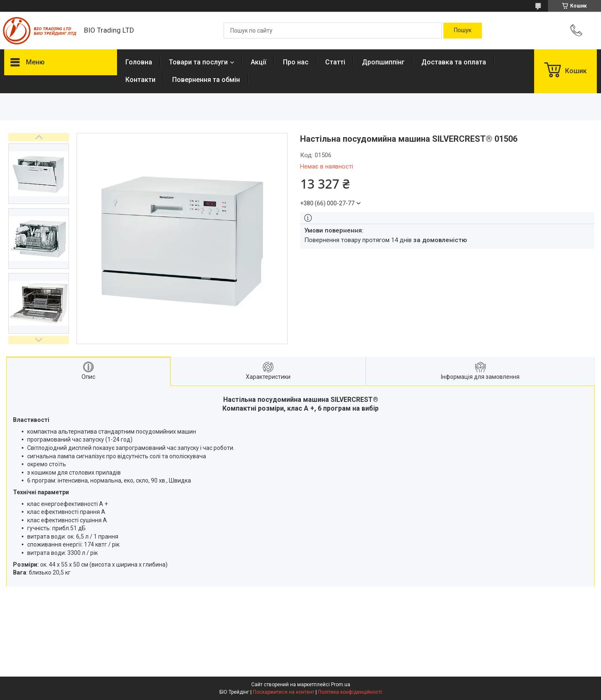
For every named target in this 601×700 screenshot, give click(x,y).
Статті (335, 62)
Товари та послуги (198, 62)
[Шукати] (463, 31)
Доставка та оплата (454, 62)
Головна (139, 62)
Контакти (140, 80)
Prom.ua (341, 685)
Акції (258, 62)
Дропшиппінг (383, 62)
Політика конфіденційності (350, 692)
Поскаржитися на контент (284, 692)
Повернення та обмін (206, 80)
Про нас (296, 62)
